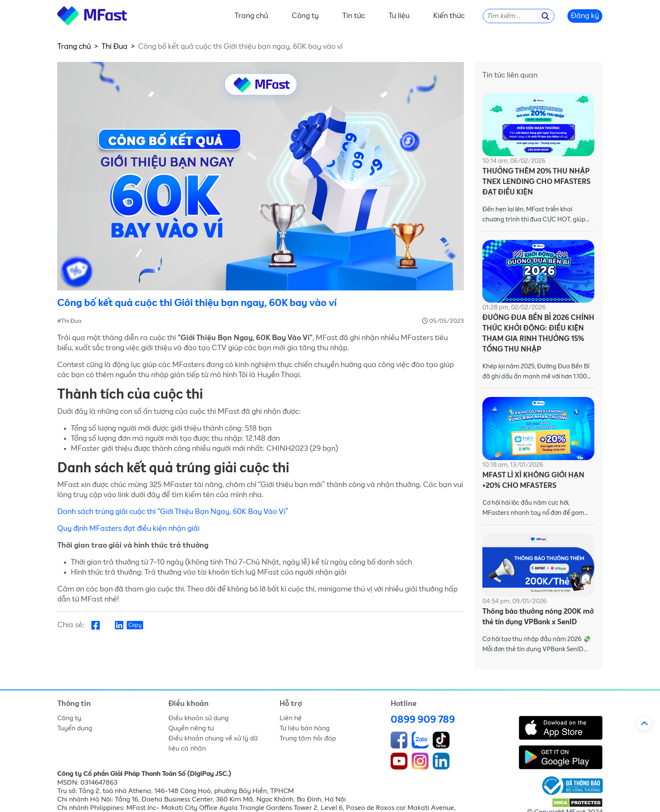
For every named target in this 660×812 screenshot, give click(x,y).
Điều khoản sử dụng (198, 718)
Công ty (305, 16)
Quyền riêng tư (191, 728)
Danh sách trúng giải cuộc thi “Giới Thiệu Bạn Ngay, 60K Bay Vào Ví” (173, 512)
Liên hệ (291, 718)
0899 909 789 (423, 720)
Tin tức (354, 16)
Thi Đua (114, 47)
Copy (135, 625)
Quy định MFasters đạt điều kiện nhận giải (128, 529)
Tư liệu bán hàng (305, 728)
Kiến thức (449, 16)
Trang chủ (251, 16)
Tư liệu (399, 16)
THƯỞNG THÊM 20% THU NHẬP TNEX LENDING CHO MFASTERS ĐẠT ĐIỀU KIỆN (536, 182)
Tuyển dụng (75, 728)
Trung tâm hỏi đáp (308, 738)
